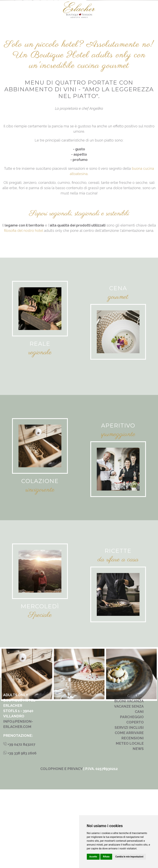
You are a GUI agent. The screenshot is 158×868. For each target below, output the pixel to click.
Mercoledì (40, 685)
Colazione (40, 560)
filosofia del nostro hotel (24, 309)
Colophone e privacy (61, 847)
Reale (40, 422)
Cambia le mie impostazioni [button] (129, 857)
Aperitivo (118, 504)
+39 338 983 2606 (20, 832)
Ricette (118, 629)
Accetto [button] (93, 857)
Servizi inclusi (129, 806)
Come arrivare (129, 811)
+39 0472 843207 (19, 823)
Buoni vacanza (129, 780)
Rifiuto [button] (106, 857)
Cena (118, 367)
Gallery (135, 774)
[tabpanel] (79, 753)
